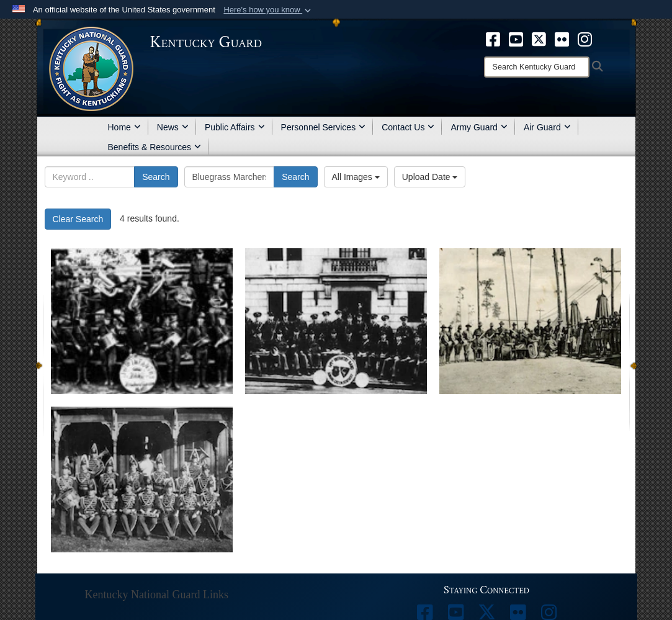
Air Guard (547, 127)
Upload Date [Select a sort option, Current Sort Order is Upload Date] (430, 177)
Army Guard (479, 127)
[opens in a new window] (493, 38)
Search (156, 177)
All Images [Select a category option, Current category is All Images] (356, 177)
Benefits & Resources (155, 147)
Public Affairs (235, 127)
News (173, 127)
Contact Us (408, 127)
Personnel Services (324, 127)
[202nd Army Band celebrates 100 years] (142, 321)
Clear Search (78, 219)
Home (124, 127)
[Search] (537, 67)
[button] (268, 10)
